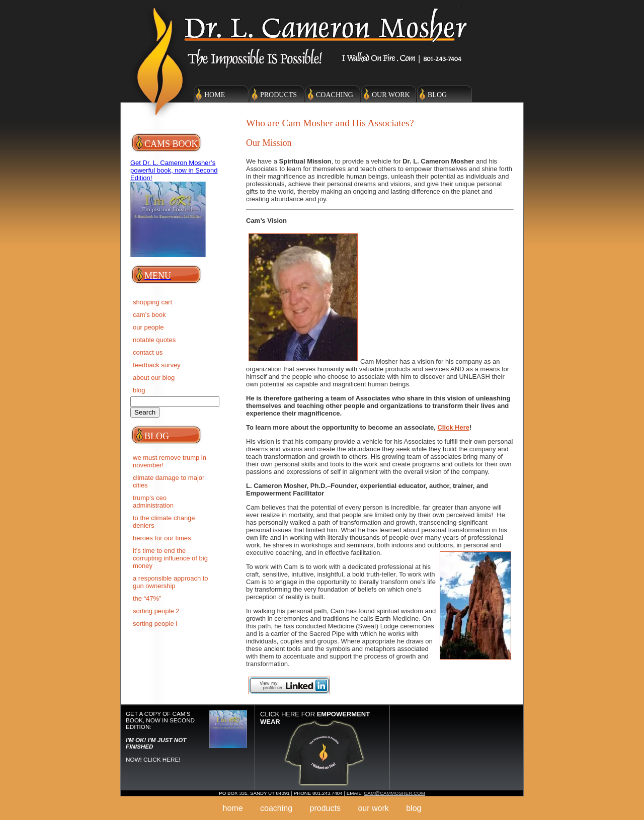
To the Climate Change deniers (164, 522)
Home (215, 95)
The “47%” (147, 598)
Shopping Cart (152, 302)
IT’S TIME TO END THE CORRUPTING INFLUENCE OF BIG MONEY (170, 558)
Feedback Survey (157, 365)
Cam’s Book (149, 315)
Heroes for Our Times (162, 538)
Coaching (335, 95)
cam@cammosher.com (394, 793)
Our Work (391, 95)
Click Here (453, 427)
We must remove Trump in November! (170, 461)
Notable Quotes (154, 340)
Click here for (315, 718)
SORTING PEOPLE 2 (156, 611)
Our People (148, 327)
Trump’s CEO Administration (153, 502)
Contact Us (148, 352)
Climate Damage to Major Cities (169, 481)
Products (278, 95)
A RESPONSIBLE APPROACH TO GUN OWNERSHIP (171, 582)
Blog (437, 95)
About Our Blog (154, 378)
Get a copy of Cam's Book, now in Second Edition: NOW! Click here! (160, 736)
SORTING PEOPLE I (155, 624)
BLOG (139, 390)
